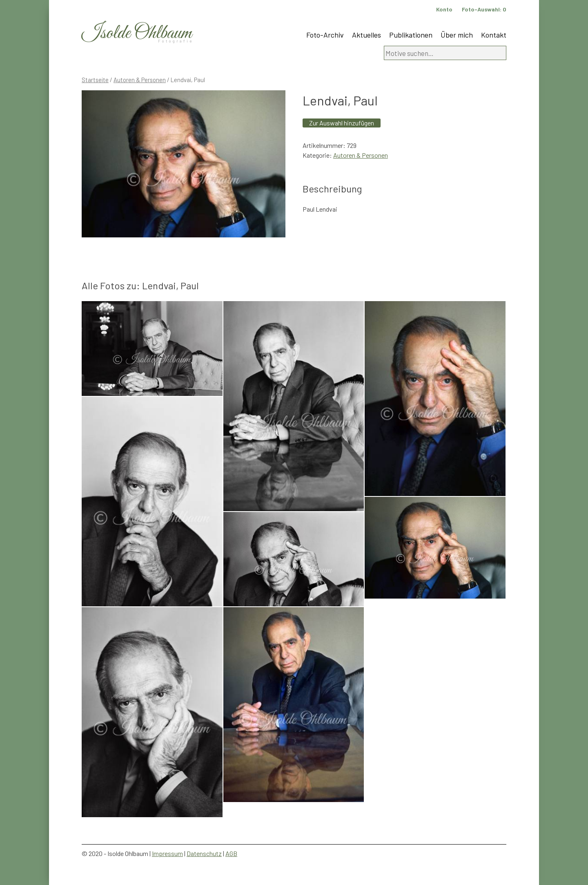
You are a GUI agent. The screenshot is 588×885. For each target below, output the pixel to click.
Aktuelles (366, 35)
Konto (444, 9)
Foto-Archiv (325, 35)
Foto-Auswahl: (484, 9)
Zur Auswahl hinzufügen (342, 123)
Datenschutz (204, 853)
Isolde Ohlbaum (137, 33)
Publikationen (411, 35)
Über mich (457, 35)
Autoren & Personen (140, 80)
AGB (231, 853)
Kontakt (494, 35)
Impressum (167, 853)
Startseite (95, 80)
